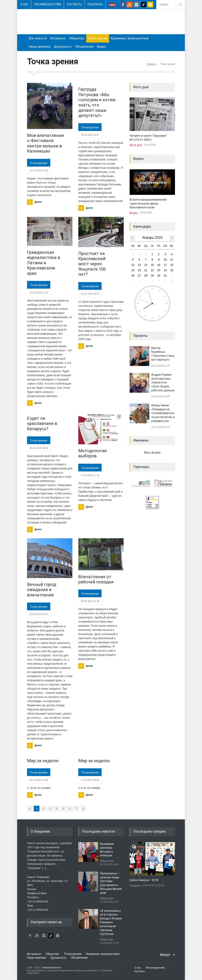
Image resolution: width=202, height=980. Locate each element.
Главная (151, 64)
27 (139, 276)
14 (146, 265)
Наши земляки (39, 47)
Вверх (165, 955)
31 (146, 254)
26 (133, 276)
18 (172, 265)
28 (146, 276)
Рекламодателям (48, 4)
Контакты (74, 4)
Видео (101, 47)
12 (133, 265)
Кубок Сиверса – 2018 (144, 880)
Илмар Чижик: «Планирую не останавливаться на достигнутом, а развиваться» (163, 413)
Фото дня (136, 145)
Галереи (135, 886)
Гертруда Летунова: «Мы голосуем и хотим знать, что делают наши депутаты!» (97, 102)
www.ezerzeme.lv (52, 968)
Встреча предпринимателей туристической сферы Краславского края (148, 203)
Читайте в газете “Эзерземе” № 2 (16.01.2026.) (148, 138)
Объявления (84, 47)
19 (133, 270)
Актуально (58, 38)
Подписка (95, 4)
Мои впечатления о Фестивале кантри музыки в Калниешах (45, 143)
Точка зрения (97, 38)
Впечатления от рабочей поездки (96, 579)
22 (152, 270)
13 (139, 265)
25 (172, 270)
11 (172, 260)
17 (165, 265)
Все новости (38, 38)
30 (139, 254)
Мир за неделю (43, 761)
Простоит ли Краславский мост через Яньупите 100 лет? (92, 264)
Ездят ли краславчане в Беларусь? (42, 424)
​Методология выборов (93, 453)
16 (159, 265)
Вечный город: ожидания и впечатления (42, 590)
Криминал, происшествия (130, 38)
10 (165, 260)
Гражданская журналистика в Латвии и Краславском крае (44, 263)
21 (146, 270)
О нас (24, 4)
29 (133, 254)
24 (165, 270)
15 (152, 265)
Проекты (140, 336)
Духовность (63, 47)
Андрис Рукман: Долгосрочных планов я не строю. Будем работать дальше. (163, 382)
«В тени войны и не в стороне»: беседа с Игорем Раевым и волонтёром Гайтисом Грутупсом (111, 922)
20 (139, 270)
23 (159, 270)
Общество (77, 38)
